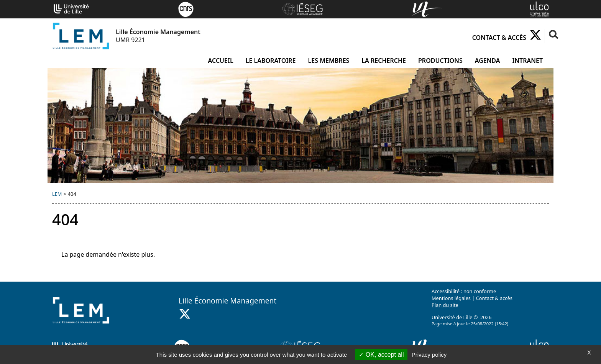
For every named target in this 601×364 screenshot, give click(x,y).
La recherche (384, 61)
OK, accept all (381, 355)
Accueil (221, 61)
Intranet (528, 61)
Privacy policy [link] (429, 355)
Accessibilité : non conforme (464, 291)
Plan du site (445, 305)
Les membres (329, 61)
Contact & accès (499, 38)
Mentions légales (451, 298)
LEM (57, 194)
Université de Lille (452, 317)
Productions (440, 61)
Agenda (488, 61)
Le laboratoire (271, 61)
